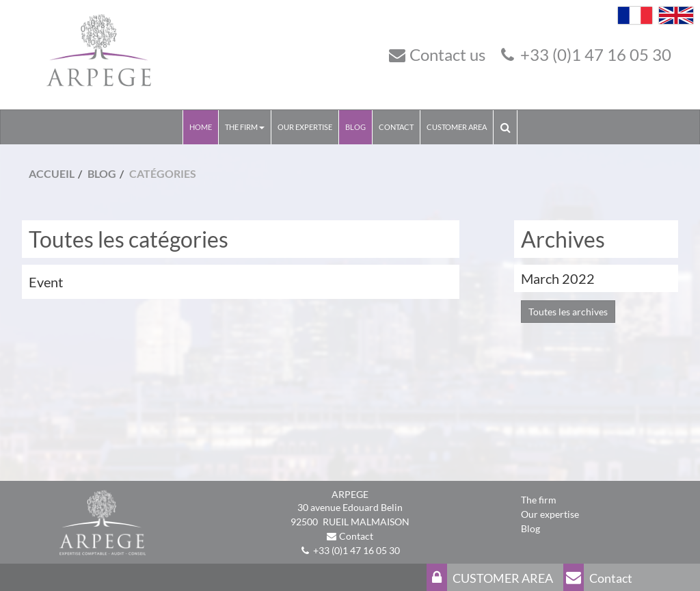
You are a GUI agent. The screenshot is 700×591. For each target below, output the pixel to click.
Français (635, 15)
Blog (355, 127)
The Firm (245, 127)
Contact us (447, 54)
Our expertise (305, 127)
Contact (396, 127)
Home (201, 127)
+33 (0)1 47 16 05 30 (596, 54)
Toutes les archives (568, 312)
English (676, 15)
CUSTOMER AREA (457, 127)
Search (508, 127)
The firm (539, 500)
